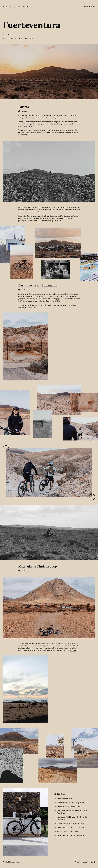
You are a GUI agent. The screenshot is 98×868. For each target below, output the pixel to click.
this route (73, 650)
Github (93, 862)
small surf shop (53, 130)
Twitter (77, 862)
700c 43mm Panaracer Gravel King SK (35, 216)
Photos (26, 6)
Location (24, 111)
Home (5, 6)
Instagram (85, 862)
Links (19, 6)
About (12, 6)
